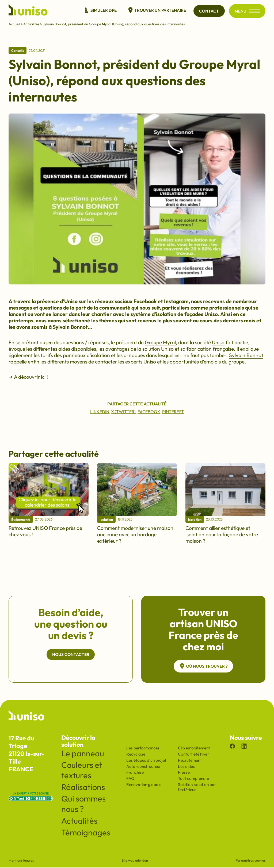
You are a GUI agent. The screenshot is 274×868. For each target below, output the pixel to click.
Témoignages (86, 833)
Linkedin (100, 412)
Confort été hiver (193, 755)
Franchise (135, 773)
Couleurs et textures (82, 771)
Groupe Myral (160, 342)
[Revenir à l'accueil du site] (28, 11)
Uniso (218, 342)
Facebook (149, 412)
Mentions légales (21, 861)
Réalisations (83, 787)
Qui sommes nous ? (83, 804)
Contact (209, 11)
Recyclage (136, 755)
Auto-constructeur (144, 767)
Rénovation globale (144, 785)
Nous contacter (71, 655)
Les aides (186, 767)
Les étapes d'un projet (146, 761)
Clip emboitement (194, 748)
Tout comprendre (193, 779)
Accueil (14, 24)
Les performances (143, 748)
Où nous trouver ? (203, 666)
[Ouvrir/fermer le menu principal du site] (254, 11)
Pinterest (173, 412)
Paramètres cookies (251, 861)
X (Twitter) (123, 412)
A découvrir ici (30, 377)
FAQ (130, 779)
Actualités (31, 24)
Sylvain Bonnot (246, 355)
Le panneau (83, 754)
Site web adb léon (135, 861)
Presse (184, 773)
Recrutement (190, 761)
